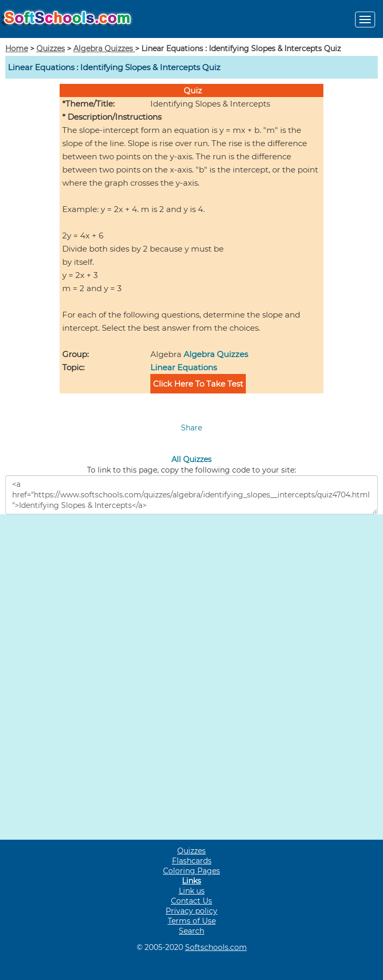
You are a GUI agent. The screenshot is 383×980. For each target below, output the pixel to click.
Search (191, 931)
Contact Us (191, 901)
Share (191, 428)
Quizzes (51, 49)
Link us (192, 891)
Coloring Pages (191, 871)
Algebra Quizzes (104, 49)
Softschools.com (216, 947)
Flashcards (192, 861)
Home (17, 49)
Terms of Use (192, 921)
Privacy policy (191, 911)
